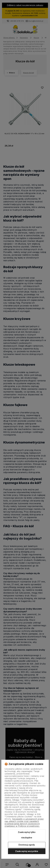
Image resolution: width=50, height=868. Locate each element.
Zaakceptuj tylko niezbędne (27, 835)
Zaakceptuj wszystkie (27, 851)
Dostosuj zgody (27, 845)
